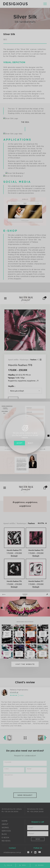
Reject (30, 443)
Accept (20, 443)
